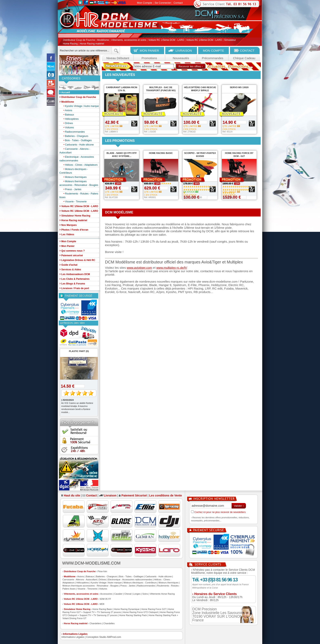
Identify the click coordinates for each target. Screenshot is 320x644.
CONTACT (247, 51)
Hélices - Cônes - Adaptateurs (79, 165)
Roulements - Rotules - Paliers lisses (79, 195)
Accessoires (106, 594)
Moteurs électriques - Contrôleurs (74, 171)
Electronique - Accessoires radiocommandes (77, 159)
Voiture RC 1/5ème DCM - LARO (166, 40)
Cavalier (118, 594)
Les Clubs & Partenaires (74, 279)
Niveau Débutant (118, 58)
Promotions (149, 58)
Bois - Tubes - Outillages (77, 140)
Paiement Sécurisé (134, 495)
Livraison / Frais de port (74, 288)
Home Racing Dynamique (127, 609)
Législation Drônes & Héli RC (77, 260)
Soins (145, 594)
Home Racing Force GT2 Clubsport (140, 612)
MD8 (102, 604)
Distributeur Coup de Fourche (79, 40)
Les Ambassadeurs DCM (75, 274)
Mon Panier (67, 246)
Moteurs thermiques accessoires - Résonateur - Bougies (79, 183)
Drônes (67, 123)
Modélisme (103, 40)
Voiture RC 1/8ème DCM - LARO (204, 40)
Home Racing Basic (102, 609)
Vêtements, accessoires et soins (129, 40)
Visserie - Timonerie (74, 202)
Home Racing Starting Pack (133, 615)
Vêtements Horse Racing (162, 594)
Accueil (65, 92)
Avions (67, 110)
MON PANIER (149, 51)
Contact (178, 3)
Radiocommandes (73, 132)
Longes (137, 594)
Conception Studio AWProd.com (104, 637)
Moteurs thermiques (74, 177)
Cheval (128, 594)
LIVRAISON (184, 51)
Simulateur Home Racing (77, 609)
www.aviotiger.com (139, 268)
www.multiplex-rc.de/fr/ (172, 268)
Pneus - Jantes (71, 189)
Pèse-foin (102, 571)
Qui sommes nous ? (72, 250)
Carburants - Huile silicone (78, 145)
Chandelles (109, 623)
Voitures (68, 128)
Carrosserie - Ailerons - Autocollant (75, 151)
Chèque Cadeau (244, 58)
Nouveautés (181, 58)
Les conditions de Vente (166, 495)
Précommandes (213, 58)
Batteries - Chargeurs (75, 136)
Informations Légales (73, 637)
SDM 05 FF (105, 599)
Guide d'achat (68, 265)
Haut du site (72, 495)
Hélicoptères (70, 119)
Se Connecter (163, 3)
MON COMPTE (213, 51)
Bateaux (68, 115)
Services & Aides (70, 269)
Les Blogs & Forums (72, 283)
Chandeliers (96, 623)
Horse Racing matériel (92, 44)
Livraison (110, 495)
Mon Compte (144, 3)
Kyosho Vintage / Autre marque (80, 106)
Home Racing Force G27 (154, 609)
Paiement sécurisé (71, 255)
